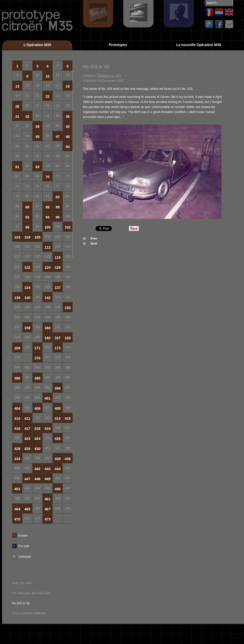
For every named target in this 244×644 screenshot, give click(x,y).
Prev (94, 239)
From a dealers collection (29, 613)
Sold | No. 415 (22, 583)
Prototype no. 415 (109, 76)
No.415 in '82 (21, 603)
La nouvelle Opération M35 (199, 45)
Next (94, 244)
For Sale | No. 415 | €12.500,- (32, 593)
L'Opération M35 (37, 45)
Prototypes (118, 45)
